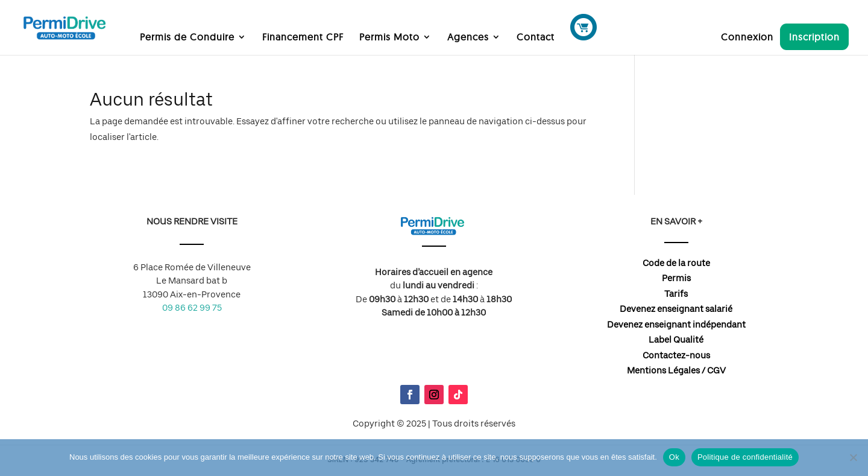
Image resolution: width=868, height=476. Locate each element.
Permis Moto (389, 38)
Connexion (747, 38)
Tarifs (676, 294)
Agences (468, 38)
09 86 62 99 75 (192, 308)
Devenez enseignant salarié (676, 309)
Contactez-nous (676, 355)
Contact (536, 38)
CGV (716, 370)
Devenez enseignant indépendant (676, 325)
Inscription (814, 37)
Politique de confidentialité (745, 457)
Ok (674, 457)
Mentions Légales (663, 370)
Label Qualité (676, 340)
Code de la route (676, 263)
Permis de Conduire (187, 38)
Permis (676, 278)
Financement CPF (303, 38)
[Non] (853, 457)
